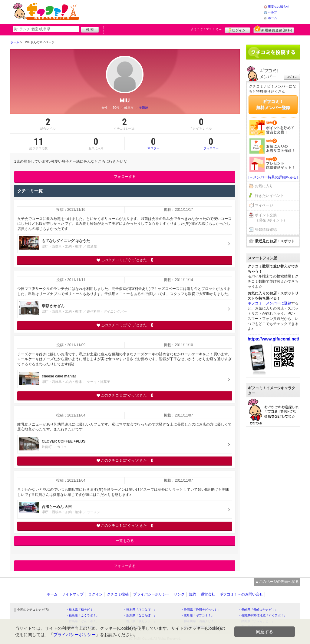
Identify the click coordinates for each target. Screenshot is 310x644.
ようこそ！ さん (206, 29)
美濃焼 (143, 108)
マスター (153, 143)
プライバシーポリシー (151, 594)
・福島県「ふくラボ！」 (82, 615)
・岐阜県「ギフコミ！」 (197, 615)
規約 (193, 594)
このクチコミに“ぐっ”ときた (125, 260)
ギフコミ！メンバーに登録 (269, 303)
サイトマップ (73, 594)
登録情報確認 (266, 230)
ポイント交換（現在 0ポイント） (271, 218)
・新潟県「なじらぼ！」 (140, 615)
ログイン (237, 29)
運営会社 (208, 594)
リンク (179, 594)
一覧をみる (125, 541)
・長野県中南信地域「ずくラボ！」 (262, 615)
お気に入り (264, 186)
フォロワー (211, 143)
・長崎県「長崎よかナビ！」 (258, 610)
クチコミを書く (273, 52)
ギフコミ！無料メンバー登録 (273, 105)
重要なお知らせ (279, 7)
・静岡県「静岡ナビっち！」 (200, 610)
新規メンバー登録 (274, 29)
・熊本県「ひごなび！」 (140, 610)
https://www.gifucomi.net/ (273, 339)
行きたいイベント (269, 196)
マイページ (264, 205)
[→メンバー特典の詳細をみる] (273, 177)
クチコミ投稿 (118, 594)
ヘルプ (272, 12)
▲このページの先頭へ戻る (277, 582)
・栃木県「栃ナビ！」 (81, 610)
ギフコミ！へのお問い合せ (241, 594)
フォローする (125, 177)
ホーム (272, 18)
